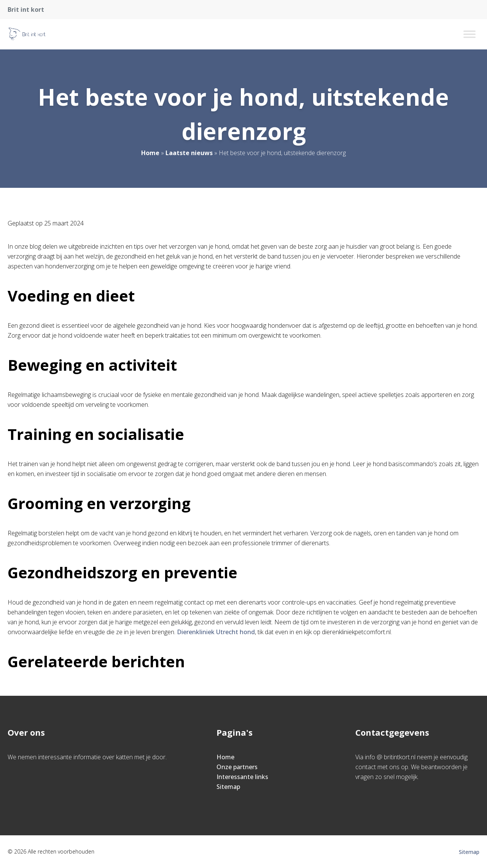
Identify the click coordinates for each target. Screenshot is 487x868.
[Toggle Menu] (469, 34)
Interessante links (242, 777)
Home (150, 153)
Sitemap (228, 787)
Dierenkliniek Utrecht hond (216, 632)
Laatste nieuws (189, 153)
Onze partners (237, 767)
